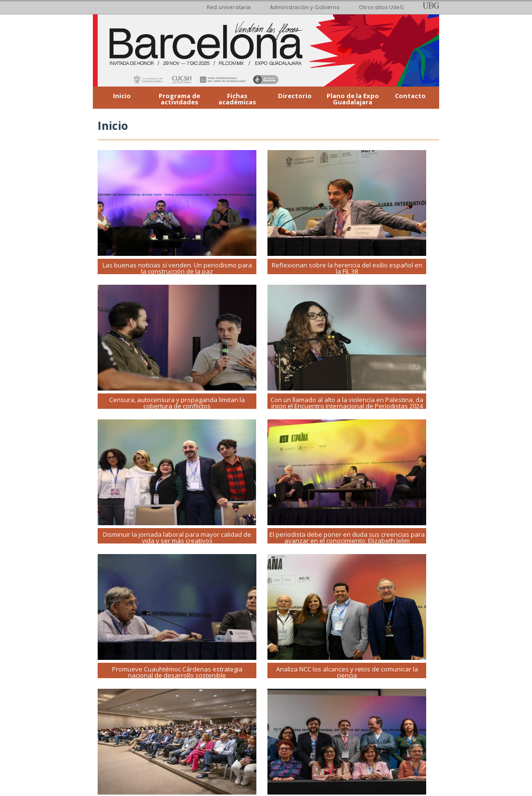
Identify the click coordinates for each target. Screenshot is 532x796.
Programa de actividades (179, 99)
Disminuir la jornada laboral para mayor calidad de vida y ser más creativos (177, 537)
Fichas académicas (237, 99)
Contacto (410, 96)
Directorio (295, 96)
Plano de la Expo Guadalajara (353, 99)
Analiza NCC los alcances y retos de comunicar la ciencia (347, 672)
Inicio (122, 96)
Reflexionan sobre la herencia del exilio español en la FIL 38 (347, 268)
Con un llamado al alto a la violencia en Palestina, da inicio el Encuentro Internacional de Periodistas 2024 (347, 403)
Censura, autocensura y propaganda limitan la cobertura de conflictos (177, 403)
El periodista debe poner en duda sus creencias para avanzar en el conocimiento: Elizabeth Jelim (347, 537)
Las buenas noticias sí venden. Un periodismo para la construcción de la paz (177, 268)
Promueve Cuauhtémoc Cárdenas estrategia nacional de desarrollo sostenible (177, 672)
